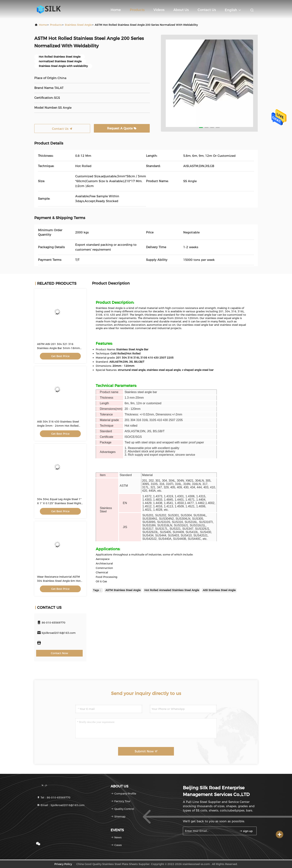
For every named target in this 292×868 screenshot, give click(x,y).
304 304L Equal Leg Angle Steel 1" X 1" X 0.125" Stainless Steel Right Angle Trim (59, 503)
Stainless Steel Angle (78, 25)
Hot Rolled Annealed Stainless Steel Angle (172, 590)
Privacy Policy (63, 864)
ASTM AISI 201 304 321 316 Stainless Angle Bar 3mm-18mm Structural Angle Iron (58, 348)
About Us (181, 10)
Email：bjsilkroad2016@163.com (61, 805)
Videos (159, 10)
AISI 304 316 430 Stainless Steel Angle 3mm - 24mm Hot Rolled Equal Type (58, 426)
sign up (246, 831)
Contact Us (207, 10)
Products (137, 10)
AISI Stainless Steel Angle (219, 590)
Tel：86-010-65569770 (54, 798)
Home (116, 10)
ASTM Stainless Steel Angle (123, 590)
